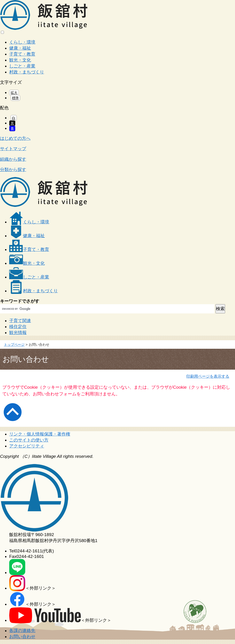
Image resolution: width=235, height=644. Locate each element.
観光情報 (18, 333)
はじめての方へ (15, 138)
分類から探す (13, 170)
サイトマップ (13, 149)
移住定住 (18, 327)
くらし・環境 (22, 42)
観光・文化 (20, 60)
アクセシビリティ (27, 446)
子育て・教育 (22, 54)
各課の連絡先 (22, 631)
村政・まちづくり (27, 72)
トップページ (14, 344)
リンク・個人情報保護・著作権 (40, 434)
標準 (15, 98)
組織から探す (13, 159)
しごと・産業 (22, 66)
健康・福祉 (20, 48)
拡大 (14, 93)
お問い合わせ (22, 637)
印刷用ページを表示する (208, 376)
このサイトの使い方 (29, 440)
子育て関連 (20, 321)
